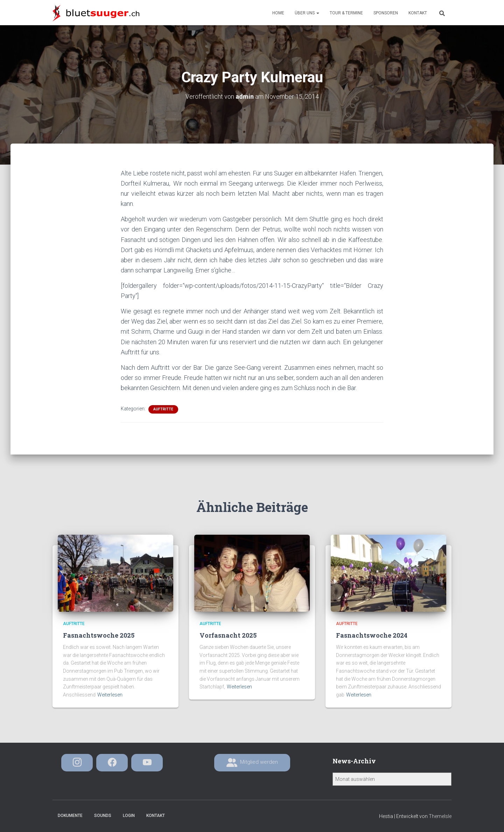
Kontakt (418, 13)
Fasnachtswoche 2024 (372, 635)
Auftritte (163, 409)
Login (129, 816)
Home (278, 13)
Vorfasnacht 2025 (228, 635)
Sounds (103, 816)
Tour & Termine (346, 13)
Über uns (307, 13)
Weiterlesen (110, 695)
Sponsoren (386, 13)
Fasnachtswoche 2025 (99, 635)
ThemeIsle (440, 816)
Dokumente (70, 816)
